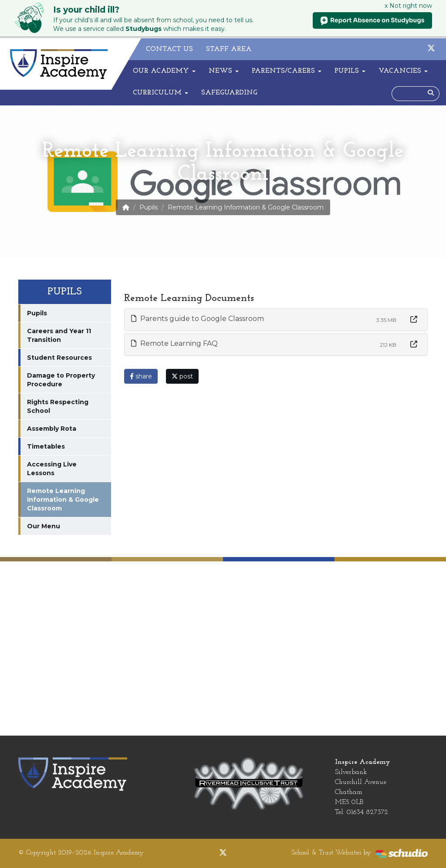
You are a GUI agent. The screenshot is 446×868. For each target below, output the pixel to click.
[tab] (276, 320)
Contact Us (169, 49)
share (141, 376)
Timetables (46, 446)
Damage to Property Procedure (61, 380)
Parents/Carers (287, 71)
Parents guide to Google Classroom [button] (198, 319)
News (224, 71)
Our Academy (164, 71)
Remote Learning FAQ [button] (174, 343)
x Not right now (408, 6)
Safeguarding (229, 93)
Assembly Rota (52, 429)
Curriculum (160, 93)
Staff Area (229, 49)
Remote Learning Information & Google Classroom (63, 500)
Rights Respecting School (58, 406)
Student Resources (59, 358)
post (182, 376)
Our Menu (44, 526)
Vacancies (403, 71)
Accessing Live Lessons (52, 469)
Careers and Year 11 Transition (59, 335)
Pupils (350, 71)
